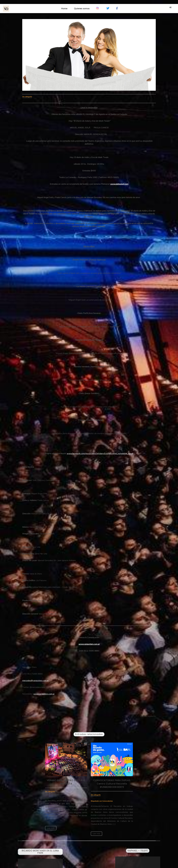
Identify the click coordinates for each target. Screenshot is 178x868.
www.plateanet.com (119, 184)
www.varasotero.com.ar (89, 644)
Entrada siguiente (148, 716)
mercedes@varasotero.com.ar (35, 680)
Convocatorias (107, 801)
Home (64, 8)
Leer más (51, 828)
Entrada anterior (29, 716)
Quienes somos (82, 8)
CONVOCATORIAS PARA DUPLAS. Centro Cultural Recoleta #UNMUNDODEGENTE (112, 784)
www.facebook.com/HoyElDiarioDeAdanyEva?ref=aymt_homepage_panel (100, 453)
